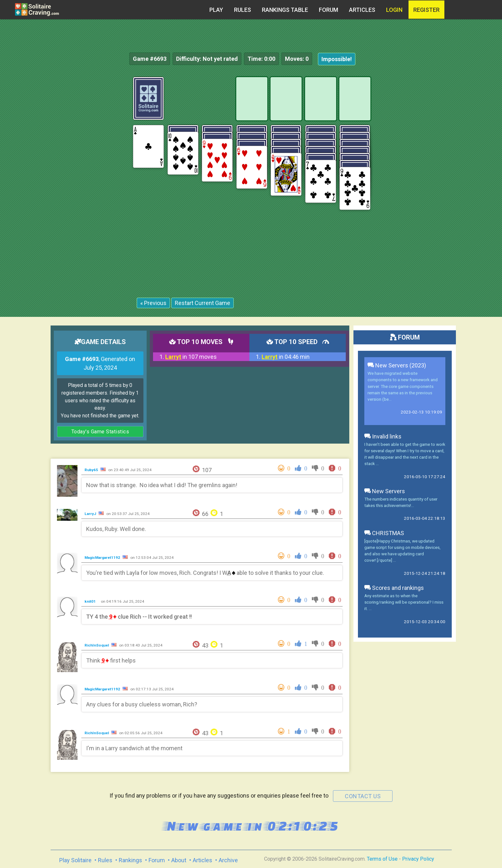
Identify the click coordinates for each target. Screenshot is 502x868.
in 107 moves (191, 357)
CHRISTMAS (384, 533)
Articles (362, 10)
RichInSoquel (97, 645)
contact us (363, 796)
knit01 (91, 601)
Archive (228, 860)
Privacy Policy (418, 859)
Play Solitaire (75, 860)
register (426, 10)
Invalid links (383, 436)
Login (394, 10)
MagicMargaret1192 (103, 558)
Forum (328, 10)
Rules (243, 10)
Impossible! (337, 59)
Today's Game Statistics (100, 432)
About (179, 860)
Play (216, 10)
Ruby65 (92, 470)
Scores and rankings (394, 588)
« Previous (153, 303)
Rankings (130, 860)
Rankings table (285, 10)
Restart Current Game (202, 303)
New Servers (385, 491)
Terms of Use (382, 859)
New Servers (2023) (397, 365)
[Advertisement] (454, 173)
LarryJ (91, 514)
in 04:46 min (286, 357)
